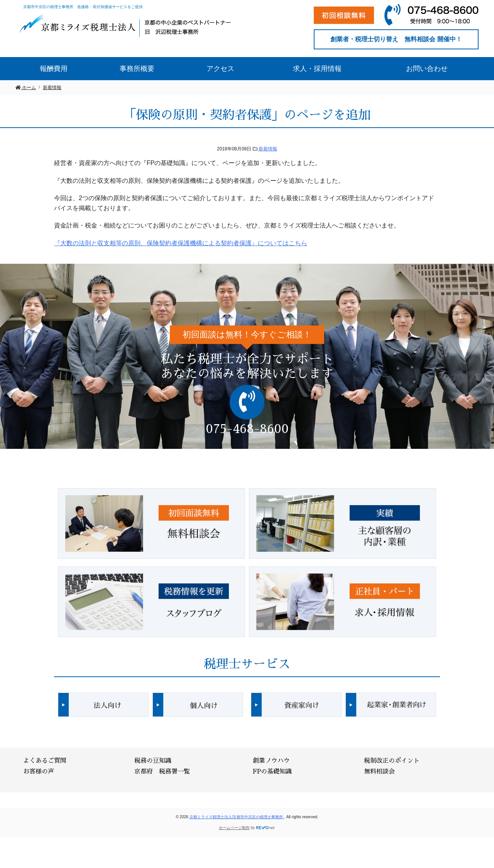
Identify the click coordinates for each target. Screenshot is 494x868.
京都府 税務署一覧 (162, 772)
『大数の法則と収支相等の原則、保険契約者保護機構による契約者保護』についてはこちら (181, 243)
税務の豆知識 (153, 761)
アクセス (220, 69)
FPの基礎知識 (272, 772)
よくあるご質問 (45, 761)
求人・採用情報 (317, 69)
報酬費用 (54, 69)
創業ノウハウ (271, 761)
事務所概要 (137, 69)
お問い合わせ (427, 69)
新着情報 (268, 149)
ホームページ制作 (234, 828)
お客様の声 (39, 772)
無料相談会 (379, 772)
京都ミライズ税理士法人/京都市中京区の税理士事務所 (237, 817)
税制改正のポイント (392, 761)
